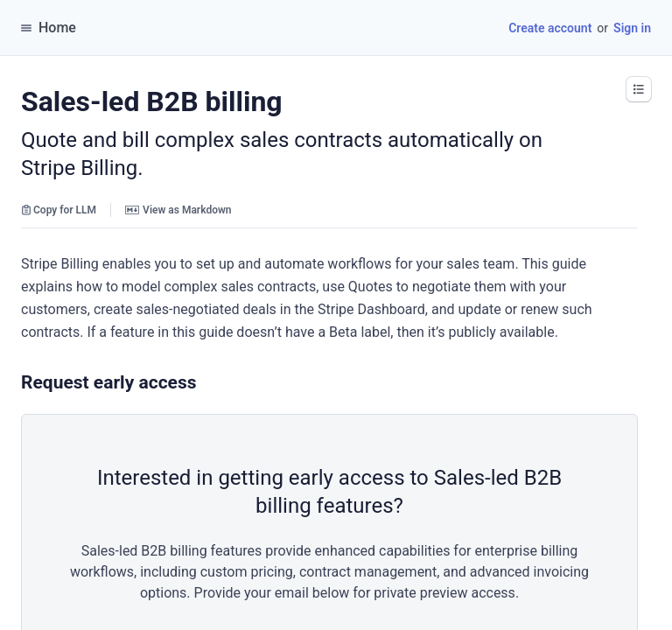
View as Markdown (178, 210)
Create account (550, 28)
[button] (639, 89)
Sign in (632, 28)
